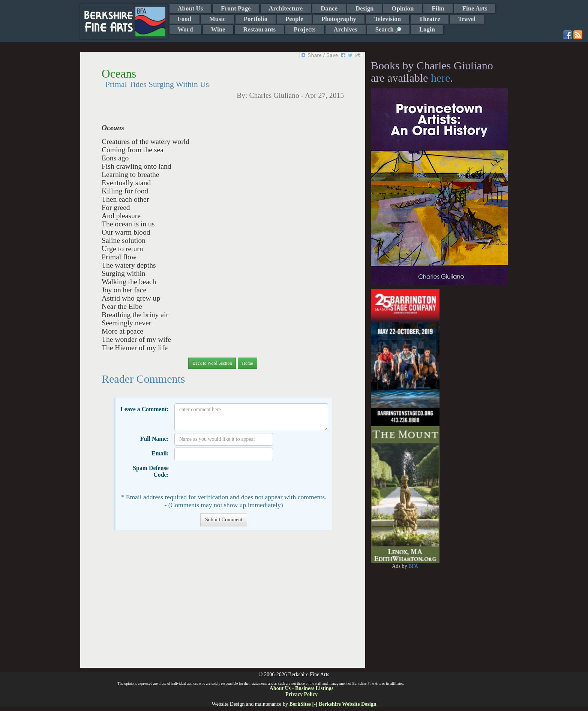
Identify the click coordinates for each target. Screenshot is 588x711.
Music (217, 19)
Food (184, 19)
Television (388, 19)
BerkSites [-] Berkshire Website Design (333, 704)
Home (247, 363)
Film (438, 8)
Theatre (430, 19)
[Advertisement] (223, 603)
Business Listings (314, 688)
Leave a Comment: (145, 409)
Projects (304, 29)
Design (364, 8)
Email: (160, 453)
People (294, 19)
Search (388, 29)
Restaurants (259, 29)
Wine (218, 29)
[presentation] (231, 477)
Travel (467, 19)
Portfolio (256, 19)
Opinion (403, 8)
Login (427, 29)
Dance (329, 8)
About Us (190, 8)
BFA (413, 566)
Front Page (236, 8)
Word (185, 29)
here (441, 78)
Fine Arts (475, 8)
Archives (346, 29)
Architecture (286, 8)
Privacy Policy (301, 694)
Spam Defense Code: (151, 471)
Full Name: (154, 439)
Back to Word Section (212, 363)
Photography (339, 19)
